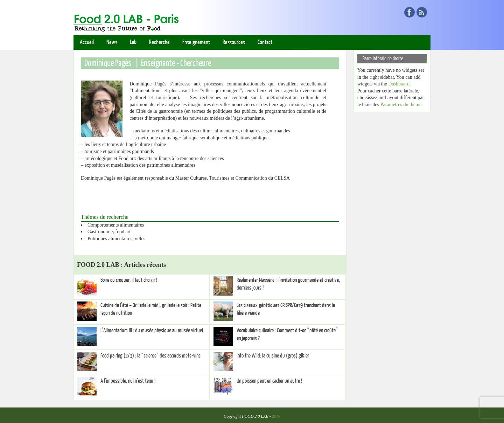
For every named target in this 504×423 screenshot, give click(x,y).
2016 (276, 416)
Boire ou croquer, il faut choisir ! (129, 280)
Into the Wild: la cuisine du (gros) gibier (273, 356)
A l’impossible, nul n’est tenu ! (128, 381)
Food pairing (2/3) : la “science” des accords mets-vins (150, 356)
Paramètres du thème (401, 105)
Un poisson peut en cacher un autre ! (269, 381)
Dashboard (399, 84)
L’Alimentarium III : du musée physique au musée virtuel (152, 331)
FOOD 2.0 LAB (255, 416)
